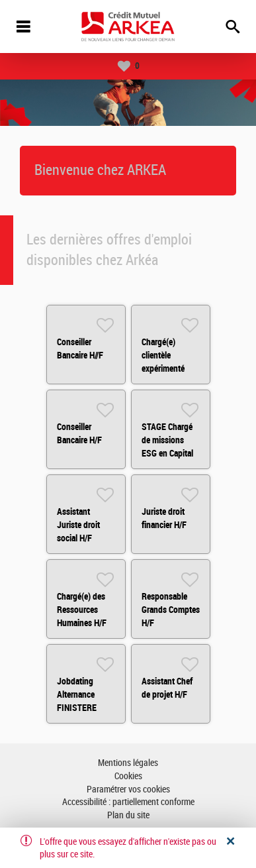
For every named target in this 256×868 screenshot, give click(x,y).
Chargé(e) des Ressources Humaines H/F (82, 610)
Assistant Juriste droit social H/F (78, 525)
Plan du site (128, 815)
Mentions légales (128, 763)
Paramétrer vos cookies (128, 789)
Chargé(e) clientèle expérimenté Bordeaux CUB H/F (167, 368)
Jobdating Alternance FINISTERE (77, 694)
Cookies (128, 776)
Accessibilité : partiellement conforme (128, 802)
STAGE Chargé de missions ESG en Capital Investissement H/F (168, 453)
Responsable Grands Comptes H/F (171, 610)
